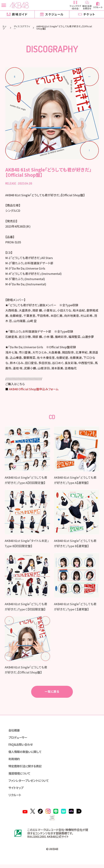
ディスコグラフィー (22, 28)
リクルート (15, 798)
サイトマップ (16, 791)
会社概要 (14, 733)
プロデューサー (18, 740)
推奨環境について (20, 776)
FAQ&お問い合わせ (21, 747)
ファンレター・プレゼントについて (30, 783)
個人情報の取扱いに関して (26, 754)
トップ (4, 28)
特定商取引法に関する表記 (26, 769)
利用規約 (14, 762)
